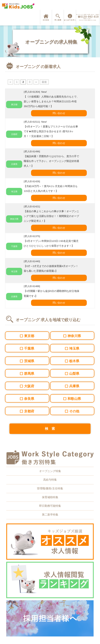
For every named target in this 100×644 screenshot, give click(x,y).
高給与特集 (50, 480)
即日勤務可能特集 (50, 506)
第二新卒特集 (50, 515)
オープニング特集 (50, 471)
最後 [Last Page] (44, 82)
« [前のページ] (10, 82)
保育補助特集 (50, 497)
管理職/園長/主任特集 (50, 488)
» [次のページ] (36, 82)
